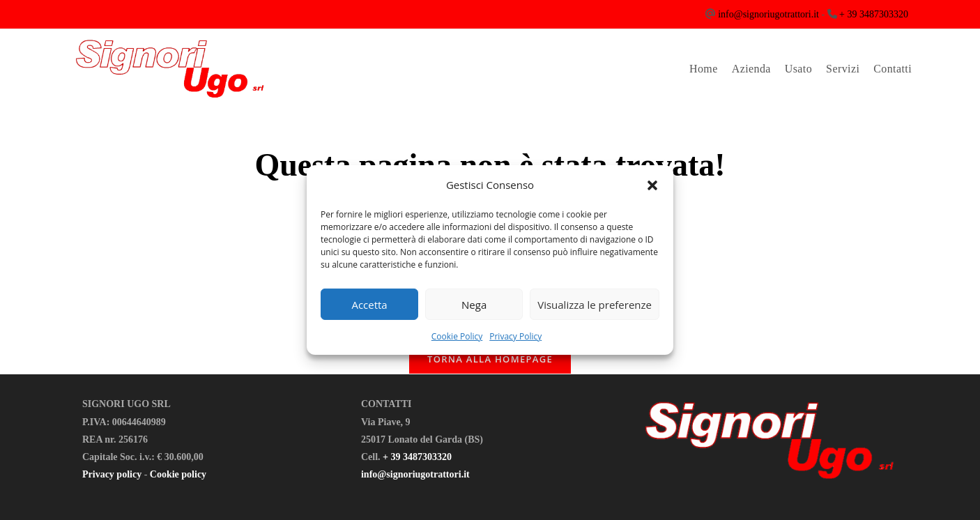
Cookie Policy (457, 336)
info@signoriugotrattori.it (768, 14)
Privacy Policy (515, 336)
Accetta (369, 304)
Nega (474, 304)
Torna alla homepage (490, 359)
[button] (652, 185)
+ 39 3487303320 (874, 14)
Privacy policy (112, 474)
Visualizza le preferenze (595, 304)
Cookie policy (178, 474)
